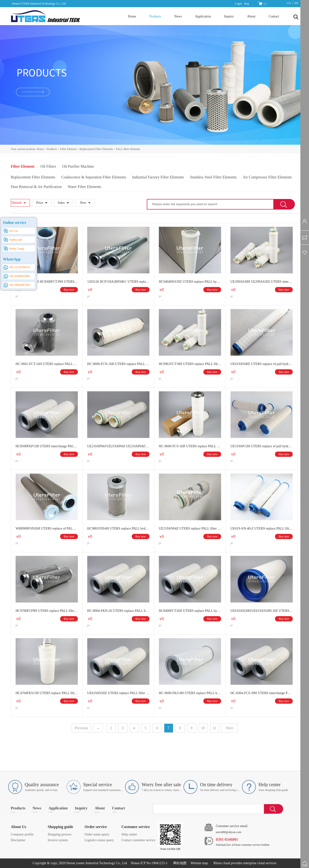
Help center (129, 834)
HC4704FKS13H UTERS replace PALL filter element (47, 693)
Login (238, 4)
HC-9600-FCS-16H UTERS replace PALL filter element (190, 446)
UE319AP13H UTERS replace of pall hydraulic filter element (262, 446)
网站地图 (179, 863)
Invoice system (58, 840)
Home (132, 16)
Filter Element (68, 149)
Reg (247, 4)
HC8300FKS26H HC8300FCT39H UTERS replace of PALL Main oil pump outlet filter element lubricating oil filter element (47, 282)
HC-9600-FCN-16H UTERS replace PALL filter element (118, 364)
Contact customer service (138, 840)
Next (229, 728)
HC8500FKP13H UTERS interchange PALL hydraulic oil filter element (47, 446)
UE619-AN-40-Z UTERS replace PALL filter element (262, 528)
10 (203, 728)
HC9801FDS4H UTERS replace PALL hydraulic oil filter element (118, 528)
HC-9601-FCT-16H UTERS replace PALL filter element (47, 364)
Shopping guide (60, 827)
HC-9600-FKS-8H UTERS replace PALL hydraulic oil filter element (190, 693)
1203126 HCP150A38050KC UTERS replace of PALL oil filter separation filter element (118, 282)
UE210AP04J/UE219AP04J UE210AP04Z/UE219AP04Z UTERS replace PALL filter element (118, 446)
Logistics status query (99, 840)
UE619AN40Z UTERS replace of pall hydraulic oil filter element (262, 364)
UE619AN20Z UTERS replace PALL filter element (118, 693)
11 (215, 728)
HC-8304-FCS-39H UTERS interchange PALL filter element (262, 693)
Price (40, 203)
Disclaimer (18, 840)
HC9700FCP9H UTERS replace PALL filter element (47, 611)
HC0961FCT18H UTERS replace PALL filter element (190, 364)
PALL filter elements (128, 149)
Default (17, 203)
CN (289, 3)
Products (52, 149)
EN (296, 3)
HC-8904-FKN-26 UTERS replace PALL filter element (118, 611)
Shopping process (60, 834)
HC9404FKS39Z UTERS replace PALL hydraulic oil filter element (190, 282)
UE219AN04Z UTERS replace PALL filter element (190, 528)
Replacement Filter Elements (96, 149)
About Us (18, 827)
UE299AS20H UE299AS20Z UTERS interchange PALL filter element (262, 282)
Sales (61, 203)
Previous (81, 728)
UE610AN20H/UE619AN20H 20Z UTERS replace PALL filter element (262, 611)
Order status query (97, 834)
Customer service (136, 827)
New (83, 203)
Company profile (22, 834)
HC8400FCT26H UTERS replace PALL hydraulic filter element (190, 611)
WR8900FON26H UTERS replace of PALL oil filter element (47, 528)
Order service (96, 827)
